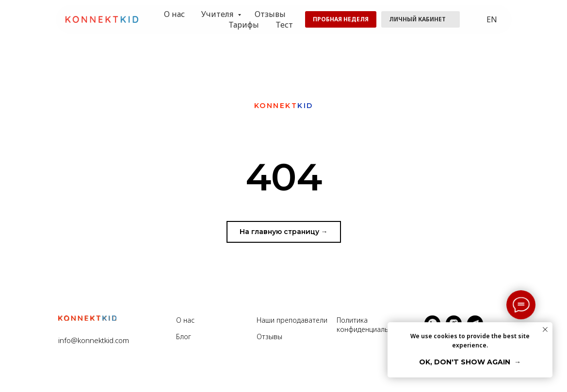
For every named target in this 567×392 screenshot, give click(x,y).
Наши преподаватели (292, 320)
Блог (184, 337)
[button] (341, 19)
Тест (284, 25)
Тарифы (244, 25)
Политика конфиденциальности (372, 325)
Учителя (218, 14)
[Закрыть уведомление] (545, 329)
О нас (174, 14)
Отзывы (270, 14)
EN (492, 19)
